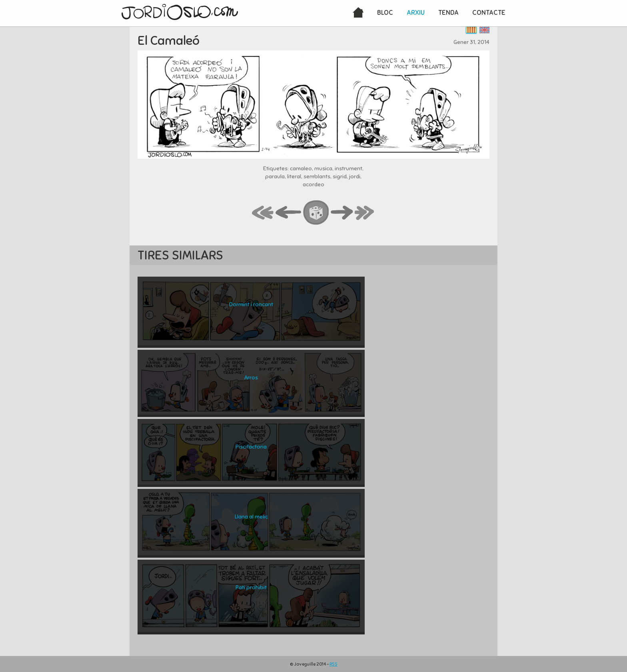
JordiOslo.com (180, 12)
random (316, 213)
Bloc (385, 13)
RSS (333, 664)
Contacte (489, 13)
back (289, 213)
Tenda (448, 13)
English (484, 30)
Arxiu (416, 13)
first (263, 213)
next (342, 213)
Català (471, 30)
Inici (358, 13)
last (365, 213)
